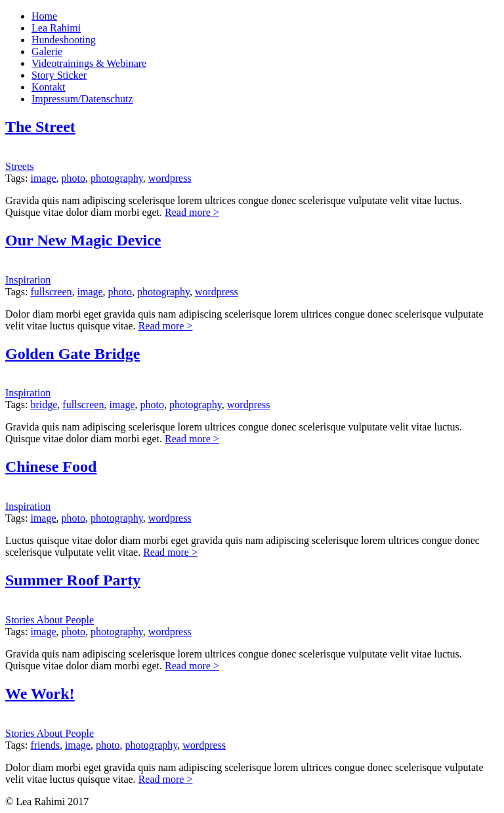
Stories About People (50, 620)
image (43, 178)
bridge (44, 405)
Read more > (192, 212)
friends (45, 745)
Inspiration (28, 280)
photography (117, 178)
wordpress (170, 178)
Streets (20, 166)
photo (73, 178)
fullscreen (51, 292)
